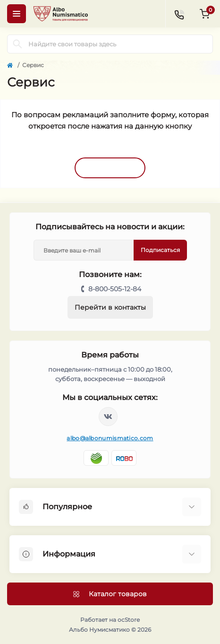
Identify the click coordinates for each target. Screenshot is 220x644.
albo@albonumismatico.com (110, 438)
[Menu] (17, 14)
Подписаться (160, 250)
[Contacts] (179, 14)
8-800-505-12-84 (115, 289)
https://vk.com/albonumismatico (108, 417)
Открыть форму (110, 167)
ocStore (129, 620)
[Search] (17, 44)
